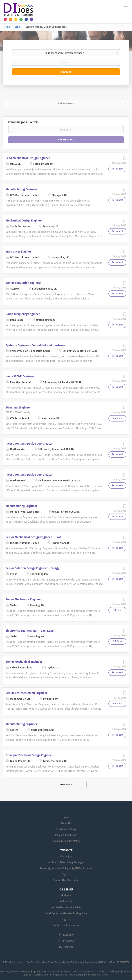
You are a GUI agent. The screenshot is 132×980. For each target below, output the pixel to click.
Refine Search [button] (66, 104)
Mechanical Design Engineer (24, 220)
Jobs (17, 27)
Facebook (69, 935)
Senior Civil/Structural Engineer (26, 693)
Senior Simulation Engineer (24, 283)
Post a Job (66, 856)
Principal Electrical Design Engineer (29, 755)
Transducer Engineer (19, 252)
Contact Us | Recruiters (66, 880)
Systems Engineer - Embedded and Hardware (36, 345)
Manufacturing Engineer (21, 189)
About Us (66, 823)
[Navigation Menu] (126, 6)
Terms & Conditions (66, 835)
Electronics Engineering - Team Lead (30, 631)
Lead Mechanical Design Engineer (28, 158)
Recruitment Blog (66, 829)
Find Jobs (66, 72)
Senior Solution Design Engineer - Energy (32, 568)
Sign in (66, 874)
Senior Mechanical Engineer (24, 662)
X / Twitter (69, 941)
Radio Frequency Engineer (23, 314)
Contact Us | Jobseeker (66, 925)
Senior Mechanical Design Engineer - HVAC (33, 537)
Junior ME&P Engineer (20, 376)
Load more (66, 785)
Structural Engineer (18, 408)
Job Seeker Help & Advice (66, 908)
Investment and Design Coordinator (29, 444)
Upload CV (66, 902)
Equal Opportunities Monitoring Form (66, 913)
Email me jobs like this (23, 122)
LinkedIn (69, 947)
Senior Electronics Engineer (24, 599)
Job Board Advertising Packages (66, 862)
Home (7, 27)
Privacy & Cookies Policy (66, 841)
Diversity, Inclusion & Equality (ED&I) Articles (66, 868)
